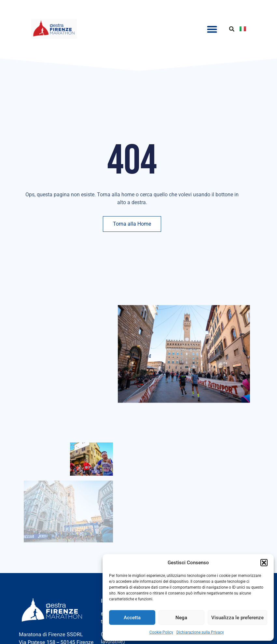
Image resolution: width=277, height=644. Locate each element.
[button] (264, 563)
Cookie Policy (161, 632)
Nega (181, 618)
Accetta (132, 618)
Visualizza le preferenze (237, 618)
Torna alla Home (132, 224)
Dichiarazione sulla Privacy (200, 632)
